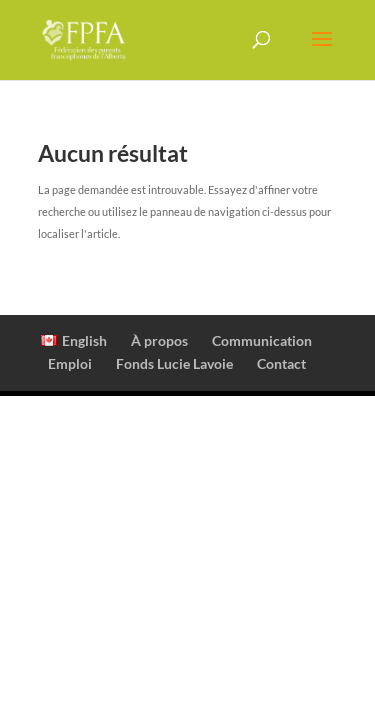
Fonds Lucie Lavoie (174, 363)
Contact (281, 363)
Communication (262, 340)
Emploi (70, 363)
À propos (159, 340)
